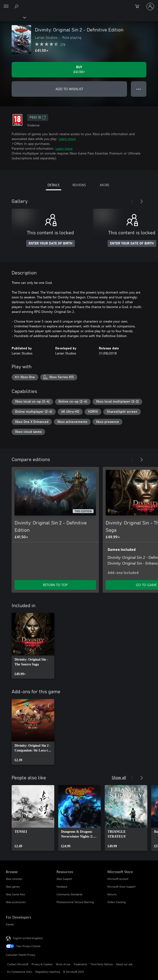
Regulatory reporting (48, 972)
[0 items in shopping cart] (139, 7)
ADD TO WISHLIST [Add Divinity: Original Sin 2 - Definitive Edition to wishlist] (69, 89)
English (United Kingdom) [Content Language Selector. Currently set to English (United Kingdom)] (28, 938)
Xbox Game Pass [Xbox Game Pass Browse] (16, 894)
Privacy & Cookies (42, 964)
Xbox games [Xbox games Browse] (13, 887)
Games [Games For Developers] (10, 924)
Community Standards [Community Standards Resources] (69, 894)
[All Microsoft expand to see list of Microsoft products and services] (6, 7)
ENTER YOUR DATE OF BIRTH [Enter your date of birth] (51, 243)
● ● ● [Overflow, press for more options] (139, 89)
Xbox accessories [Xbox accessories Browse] (16, 902)
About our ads (124, 964)
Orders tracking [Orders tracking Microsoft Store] (116, 902)
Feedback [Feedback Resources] (62, 887)
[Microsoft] (79, 4)
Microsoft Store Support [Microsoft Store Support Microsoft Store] (121, 887)
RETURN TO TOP (55, 585)
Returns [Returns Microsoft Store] (112, 894)
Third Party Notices (102, 964)
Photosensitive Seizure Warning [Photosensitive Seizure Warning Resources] (75, 902)
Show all (119, 777)
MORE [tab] (105, 185)
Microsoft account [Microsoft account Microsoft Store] (118, 879)
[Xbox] (13, 17)
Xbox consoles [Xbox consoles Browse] (14, 879)
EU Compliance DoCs (20, 972)
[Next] (142, 201)
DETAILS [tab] (53, 185)
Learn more (67, 139)
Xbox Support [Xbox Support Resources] (64, 879)
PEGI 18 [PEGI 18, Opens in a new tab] (38, 118)
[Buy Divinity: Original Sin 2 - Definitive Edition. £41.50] (79, 70)
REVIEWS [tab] (79, 185)
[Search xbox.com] (17, 6)
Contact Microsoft (18, 964)
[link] (33, 646)
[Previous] (132, 201)
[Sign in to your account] (150, 7)
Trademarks (80, 964)
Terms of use (63, 964)
